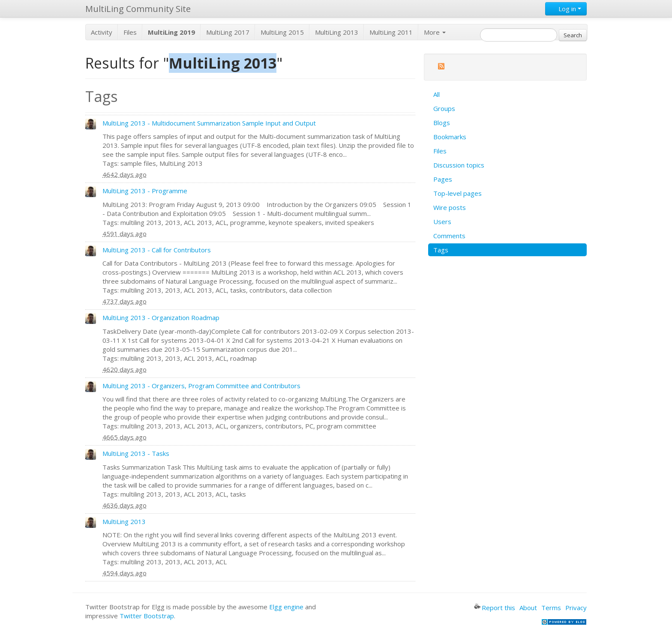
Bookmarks (450, 137)
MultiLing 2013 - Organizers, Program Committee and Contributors (201, 386)
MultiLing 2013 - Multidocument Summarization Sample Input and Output (209, 123)
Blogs (442, 123)
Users (442, 222)
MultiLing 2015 (282, 32)
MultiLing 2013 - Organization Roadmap (161, 317)
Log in (566, 9)
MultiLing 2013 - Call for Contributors (157, 250)
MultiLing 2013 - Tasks (136, 453)
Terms (551, 608)
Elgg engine (286, 607)
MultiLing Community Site (138, 9)
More (435, 32)
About (528, 608)
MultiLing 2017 (228, 32)
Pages (443, 179)
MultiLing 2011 (391, 32)
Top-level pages (457, 193)
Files (130, 32)
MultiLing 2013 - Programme (145, 191)
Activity (102, 32)
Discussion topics (459, 165)
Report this (495, 608)
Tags (441, 250)
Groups (444, 108)
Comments (449, 236)
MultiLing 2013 (337, 32)
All (436, 94)
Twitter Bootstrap (147, 616)
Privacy (576, 608)
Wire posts (450, 207)
